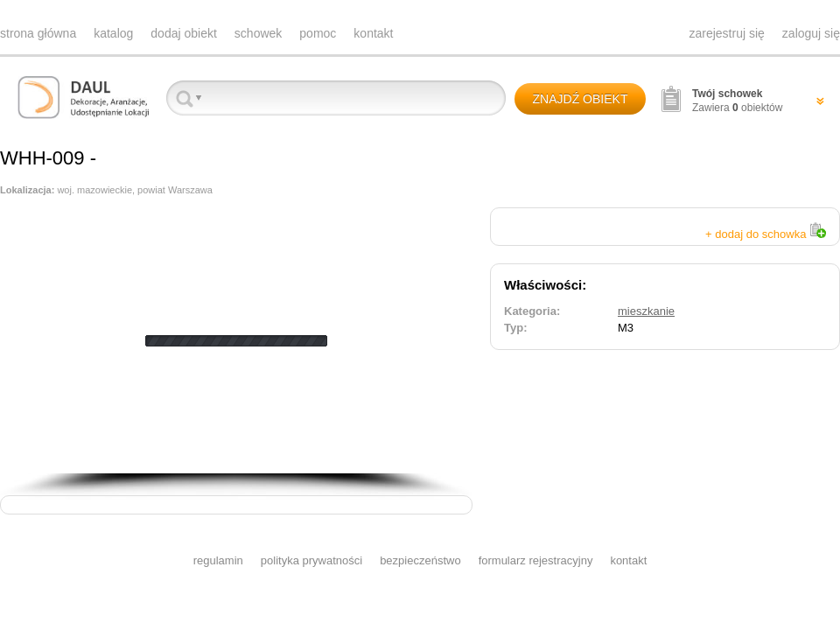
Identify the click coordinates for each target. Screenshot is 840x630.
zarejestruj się (726, 33)
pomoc (318, 33)
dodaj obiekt (184, 33)
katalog (113, 33)
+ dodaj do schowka (766, 234)
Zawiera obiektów (737, 101)
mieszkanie (646, 311)
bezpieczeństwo (420, 560)
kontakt (373, 33)
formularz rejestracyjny (536, 560)
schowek (258, 33)
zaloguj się (811, 33)
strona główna (38, 33)
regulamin (218, 560)
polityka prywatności (311, 560)
